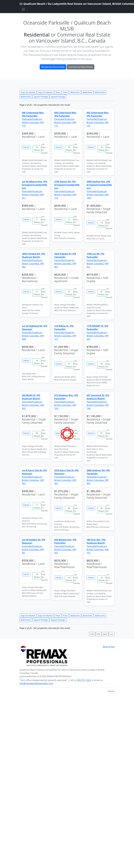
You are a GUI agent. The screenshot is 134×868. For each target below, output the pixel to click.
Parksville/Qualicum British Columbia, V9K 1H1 (98, 546)
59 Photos (102, 365)
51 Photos (102, 435)
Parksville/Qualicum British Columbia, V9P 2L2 (98, 260)
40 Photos (102, 510)
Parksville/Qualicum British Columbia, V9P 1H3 (66, 402)
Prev (98, 634)
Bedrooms (75, 92)
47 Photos (69, 293)
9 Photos (37, 221)
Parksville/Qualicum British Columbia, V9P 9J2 (34, 546)
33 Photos (37, 149)
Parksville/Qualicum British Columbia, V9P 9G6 (35, 333)
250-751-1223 (84, 680)
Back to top (109, 647)
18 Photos (37, 576)
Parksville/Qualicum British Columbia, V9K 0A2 (33, 402)
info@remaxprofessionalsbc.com (36, 683)
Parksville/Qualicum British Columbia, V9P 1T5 (33, 119)
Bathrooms (100, 92)
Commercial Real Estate (81, 67)
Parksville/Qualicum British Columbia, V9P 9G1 (34, 477)
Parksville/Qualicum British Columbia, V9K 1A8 (98, 402)
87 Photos (102, 293)
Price (58, 92)
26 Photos (69, 435)
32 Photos (102, 579)
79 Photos (102, 224)
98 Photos (37, 435)
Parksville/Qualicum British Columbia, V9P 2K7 (65, 546)
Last (111, 634)
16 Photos (37, 362)
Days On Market (28, 92)
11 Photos (37, 506)
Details (26, 147)
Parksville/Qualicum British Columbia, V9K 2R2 (33, 260)
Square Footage (41, 97)
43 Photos (69, 579)
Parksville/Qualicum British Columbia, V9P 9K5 (98, 477)
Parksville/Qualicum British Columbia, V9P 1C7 (65, 333)
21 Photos (69, 221)
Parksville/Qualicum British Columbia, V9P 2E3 (98, 333)
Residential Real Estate (53, 67)
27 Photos (37, 293)
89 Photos (69, 510)
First (92, 634)
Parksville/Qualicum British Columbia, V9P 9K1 (65, 260)
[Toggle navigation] (23, 9)
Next (105, 634)
